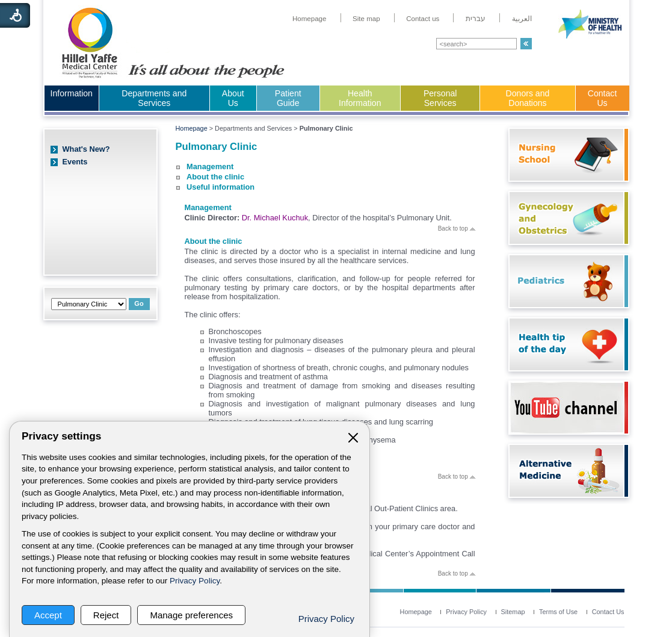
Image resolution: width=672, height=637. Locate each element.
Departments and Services (154, 98)
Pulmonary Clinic (217, 147)
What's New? (86, 149)
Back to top (457, 228)
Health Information (360, 98)
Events (75, 162)
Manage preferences (191, 615)
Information (72, 93)
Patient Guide (288, 98)
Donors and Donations (528, 98)
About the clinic (215, 177)
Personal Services (440, 98)
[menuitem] (310, 19)
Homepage (192, 128)
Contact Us (603, 98)
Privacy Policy (195, 581)
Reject (106, 615)
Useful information (220, 187)
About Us (233, 98)
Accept (48, 615)
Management (210, 166)
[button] (526, 44)
